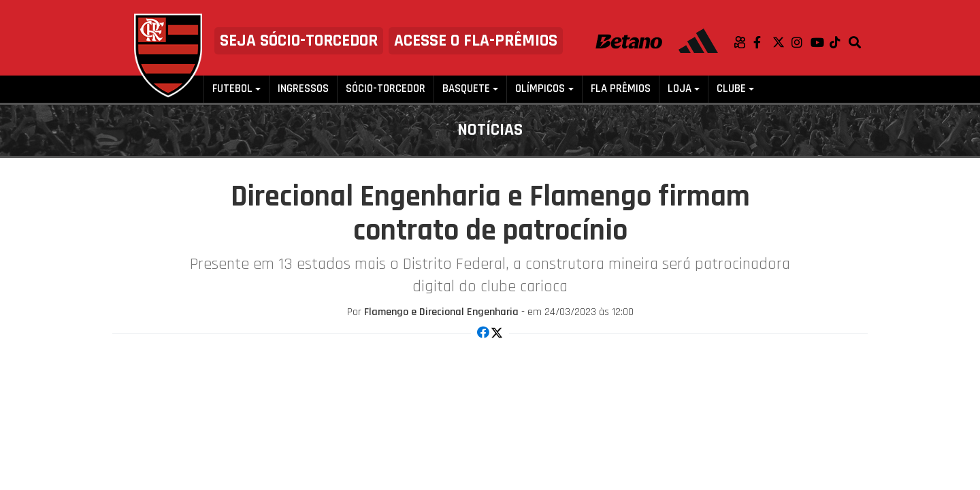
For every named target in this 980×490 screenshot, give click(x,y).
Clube (731, 89)
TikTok (839, 42)
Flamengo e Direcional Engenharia (441, 312)
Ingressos (303, 89)
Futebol (232, 89)
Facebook (763, 42)
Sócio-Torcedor (386, 89)
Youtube (820, 42)
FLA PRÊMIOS (621, 89)
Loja (680, 89)
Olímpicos (540, 89)
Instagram (801, 42)
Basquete (466, 89)
